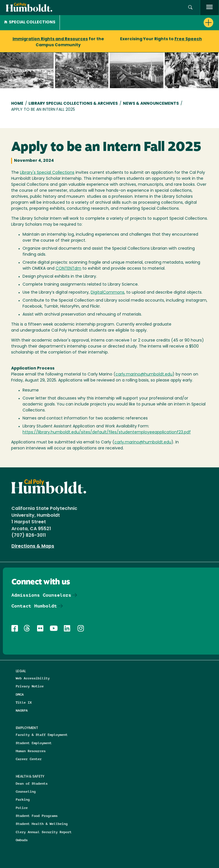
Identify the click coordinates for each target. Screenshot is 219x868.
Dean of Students (32, 783)
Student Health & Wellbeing (42, 824)
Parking (23, 799)
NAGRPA (22, 710)
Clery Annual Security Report (44, 832)
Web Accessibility (33, 678)
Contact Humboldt (34, 606)
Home (17, 104)
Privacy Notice (30, 686)
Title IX (24, 702)
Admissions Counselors (41, 595)
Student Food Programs (37, 816)
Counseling (26, 791)
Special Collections (30, 22)
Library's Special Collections (47, 173)
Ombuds (22, 840)
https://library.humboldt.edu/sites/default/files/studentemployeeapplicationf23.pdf (107, 432)
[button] (190, 8)
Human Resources (31, 751)
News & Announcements (151, 104)
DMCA (20, 694)
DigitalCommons (108, 293)
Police (22, 808)
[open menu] (209, 8)
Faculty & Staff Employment (42, 735)
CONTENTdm (68, 269)
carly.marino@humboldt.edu (144, 375)
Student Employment (34, 743)
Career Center (29, 759)
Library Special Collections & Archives (73, 104)
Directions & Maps (33, 546)
